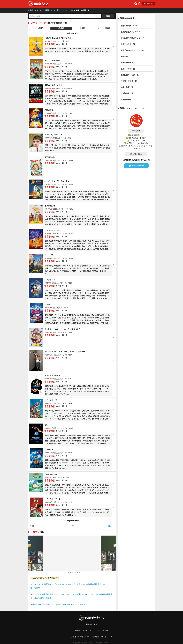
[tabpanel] (72, 553)
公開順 (82, 28)
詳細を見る (136, 131)
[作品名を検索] (65, 16)
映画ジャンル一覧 (52, 10)
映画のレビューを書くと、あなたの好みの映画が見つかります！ (60, 604)
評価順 (61, 28)
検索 (108, 16)
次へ (111, 526)
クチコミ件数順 (104, 28)
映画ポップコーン (35, 10)
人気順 (40, 28)
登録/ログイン (149, 4)
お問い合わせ (136, 154)
